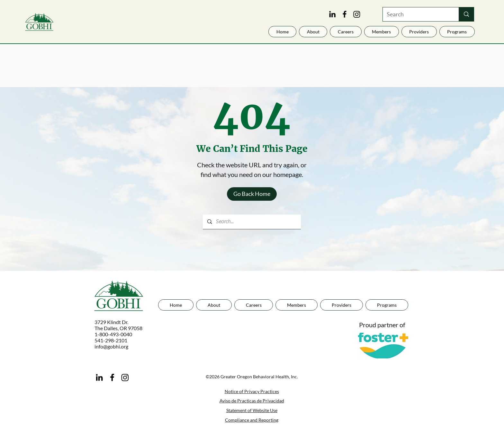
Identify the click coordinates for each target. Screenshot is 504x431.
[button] (419, 32)
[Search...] (252, 222)
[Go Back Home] (252, 194)
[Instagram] (357, 14)
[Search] (416, 14)
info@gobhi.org (111, 346)
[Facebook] (345, 14)
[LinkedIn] (332, 14)
